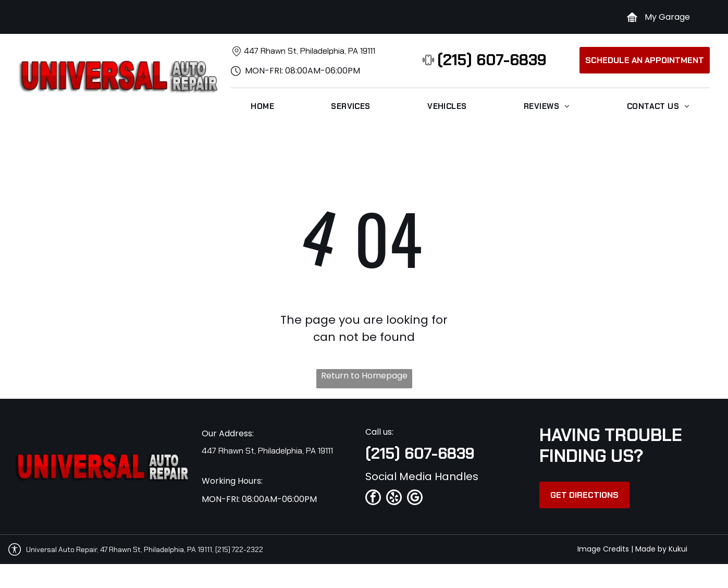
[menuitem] (262, 106)
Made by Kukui (661, 549)
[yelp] (394, 499)
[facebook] (373, 499)
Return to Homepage (364, 376)
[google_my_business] (415, 499)
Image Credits (603, 549)
